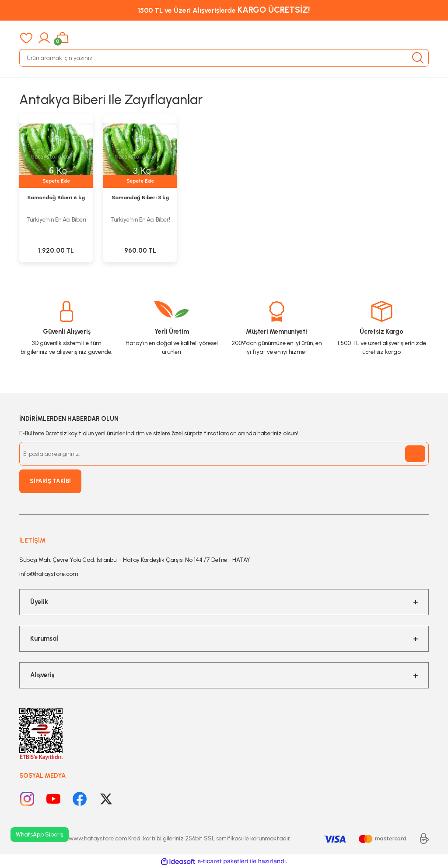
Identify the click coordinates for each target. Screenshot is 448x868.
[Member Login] (44, 38)
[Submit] (415, 454)
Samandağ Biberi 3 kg (140, 197)
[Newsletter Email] (224, 454)
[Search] (224, 58)
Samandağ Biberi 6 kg (56, 197)
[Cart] (62, 38)
